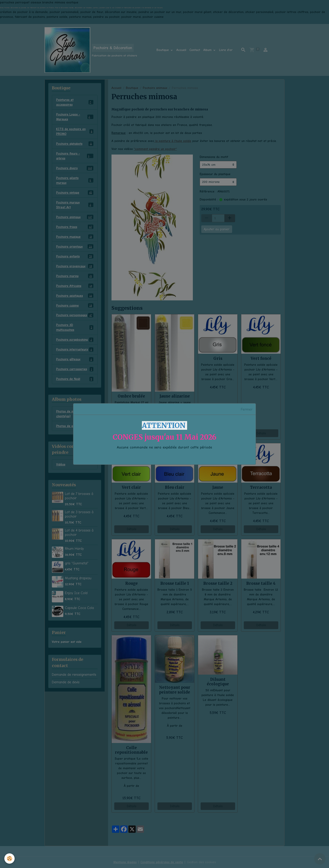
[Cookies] (10, 859)
